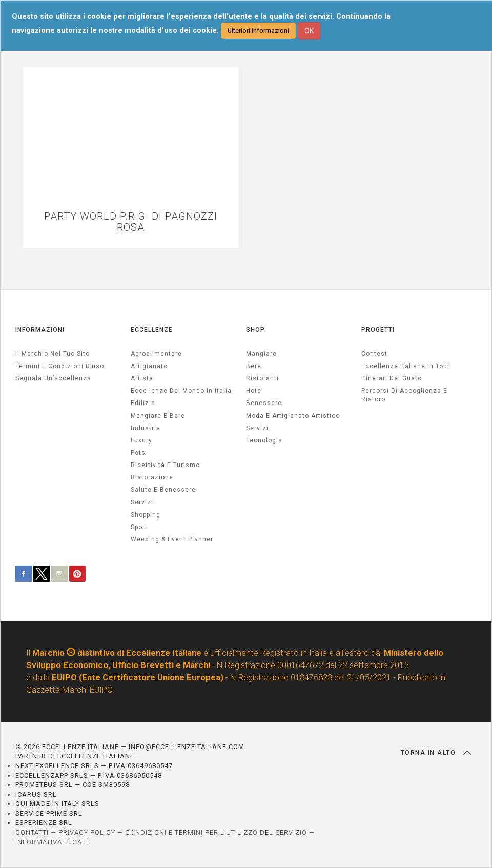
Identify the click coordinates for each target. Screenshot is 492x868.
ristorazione (152, 477)
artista (142, 378)
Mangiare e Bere (158, 416)
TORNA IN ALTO (436, 753)
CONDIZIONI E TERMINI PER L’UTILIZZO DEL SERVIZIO (216, 832)
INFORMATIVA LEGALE (53, 842)
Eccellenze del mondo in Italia (181, 391)
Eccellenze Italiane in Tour (406, 366)
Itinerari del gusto (392, 378)
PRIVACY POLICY (87, 832)
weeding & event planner (172, 539)
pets (138, 453)
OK (309, 31)
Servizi (257, 428)
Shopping (146, 515)
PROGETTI (378, 330)
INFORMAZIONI (40, 330)
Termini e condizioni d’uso (60, 366)
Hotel (255, 391)
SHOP (255, 330)
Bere (254, 366)
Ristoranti (262, 378)
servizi (142, 502)
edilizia (143, 403)
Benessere (264, 403)
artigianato (149, 366)
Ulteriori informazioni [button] (258, 31)
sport (139, 527)
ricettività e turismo (165, 465)
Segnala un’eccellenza (53, 378)
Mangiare (261, 354)
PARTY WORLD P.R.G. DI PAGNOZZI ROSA (131, 222)
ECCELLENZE (152, 330)
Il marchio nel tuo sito (53, 354)
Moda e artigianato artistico (293, 416)
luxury (141, 440)
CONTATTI (32, 832)
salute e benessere (163, 490)
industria (146, 428)
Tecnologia (264, 440)
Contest (374, 354)
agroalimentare (156, 354)
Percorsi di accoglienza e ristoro (404, 395)
